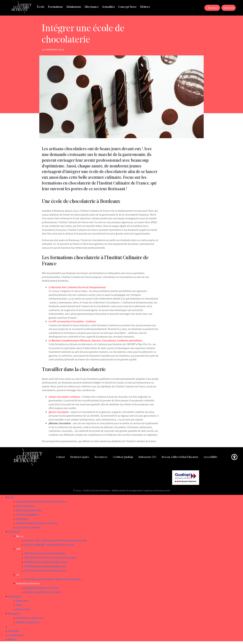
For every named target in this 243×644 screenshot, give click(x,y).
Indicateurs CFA (147, 457)
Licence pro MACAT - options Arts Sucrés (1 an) (49, 545)
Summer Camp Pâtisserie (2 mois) (42, 592)
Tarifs (19, 605)
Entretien (229, 8)
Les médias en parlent (28, 527)
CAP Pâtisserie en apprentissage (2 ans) (46, 562)
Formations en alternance (30, 618)
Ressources (101, 457)
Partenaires (22, 519)
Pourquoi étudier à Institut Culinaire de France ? (42, 502)
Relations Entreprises (28, 622)
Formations (55, 7)
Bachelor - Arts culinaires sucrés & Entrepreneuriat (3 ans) (55, 540)
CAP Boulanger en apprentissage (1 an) (45, 566)
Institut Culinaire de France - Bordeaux (37, 523)
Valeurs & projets (25, 506)
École (41, 7)
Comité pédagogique (28, 514)
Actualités (108, 7)
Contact (60, 457)
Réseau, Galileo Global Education (180, 457)
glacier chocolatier (59, 412)
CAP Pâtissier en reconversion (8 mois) (45, 553)
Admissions (73, 7)
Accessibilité (210, 457)
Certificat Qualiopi (123, 457)
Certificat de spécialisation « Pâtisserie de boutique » (53, 579)
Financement (23, 609)
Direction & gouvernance (29, 510)
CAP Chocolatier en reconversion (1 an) (45, 571)
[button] (234, 457)
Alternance (91, 7)
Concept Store (127, 7)
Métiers (145, 7)
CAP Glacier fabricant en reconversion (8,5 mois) (50, 558)
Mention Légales (80, 457)
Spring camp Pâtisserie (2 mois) (41, 588)
